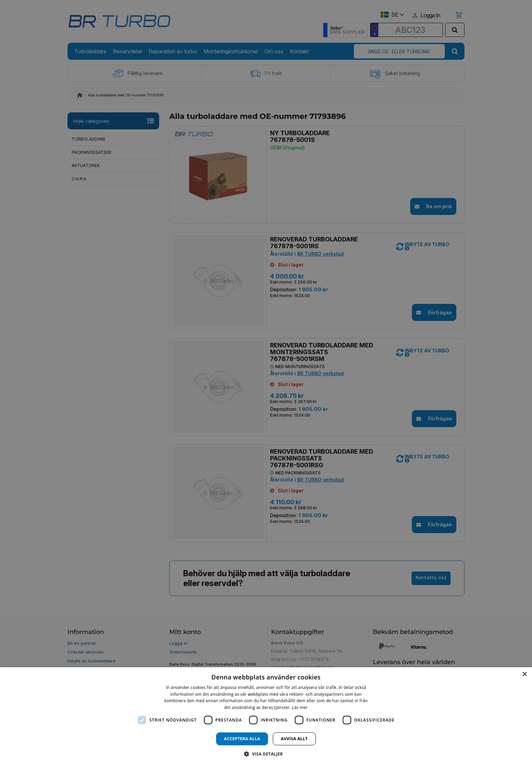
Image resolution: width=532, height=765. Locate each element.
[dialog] (266, 716)
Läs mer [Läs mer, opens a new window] (300, 707)
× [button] (524, 675)
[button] (266, 754)
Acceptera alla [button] (242, 739)
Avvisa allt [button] (294, 739)
